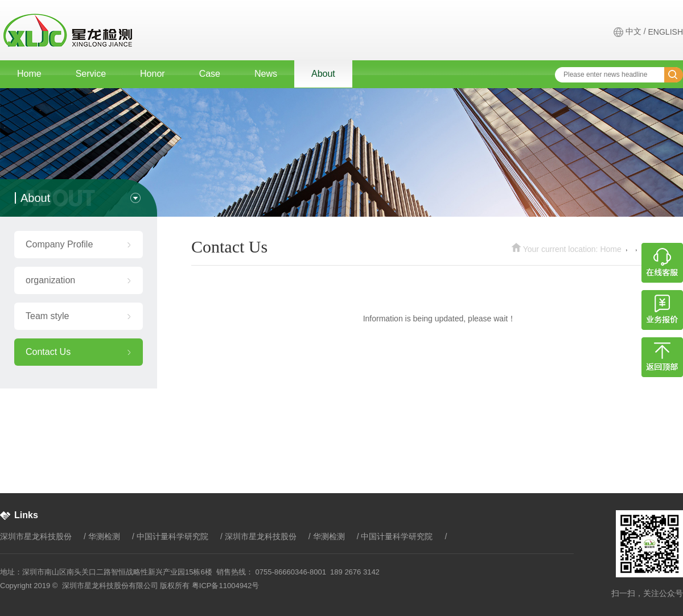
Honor (153, 74)
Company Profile (59, 244)
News (266, 74)
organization (50, 280)
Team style (47, 316)
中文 (633, 31)
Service (91, 74)
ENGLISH (666, 32)
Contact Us (48, 352)
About (323, 74)
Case (210, 74)
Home (29, 74)
